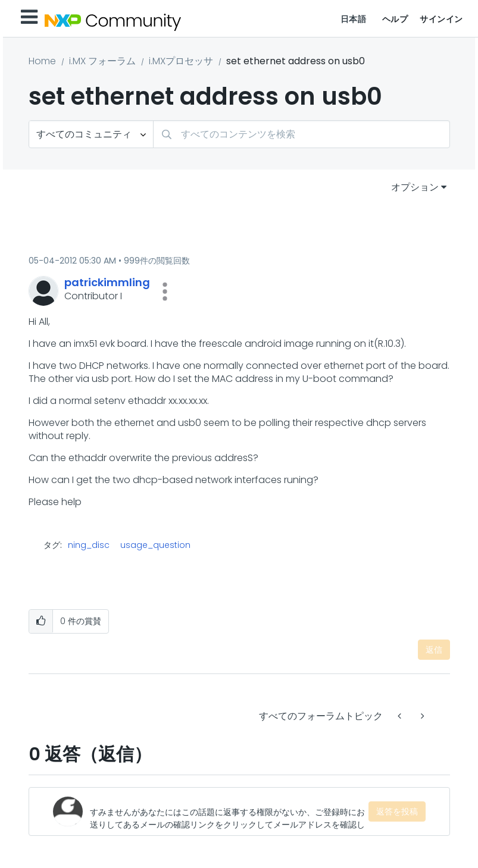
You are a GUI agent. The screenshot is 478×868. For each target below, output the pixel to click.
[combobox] (302, 134)
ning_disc (89, 545)
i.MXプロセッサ (181, 61)
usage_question (155, 545)
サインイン (441, 19)
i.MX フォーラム (102, 61)
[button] (165, 292)
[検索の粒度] (91, 134)
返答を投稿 (397, 811)
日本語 (354, 19)
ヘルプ (395, 19)
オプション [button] (415, 187)
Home (42, 61)
